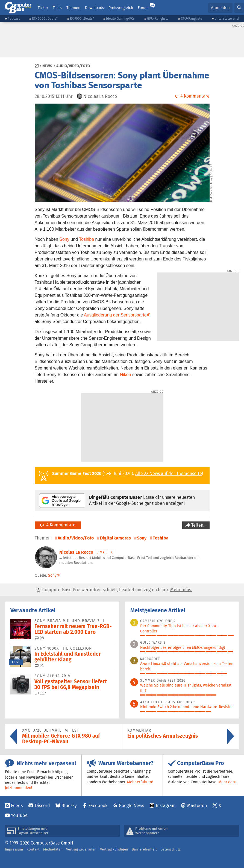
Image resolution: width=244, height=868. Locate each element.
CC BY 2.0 (211, 169)
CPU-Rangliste (192, 18)
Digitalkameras (115, 538)
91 (39, 665)
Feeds (17, 806)
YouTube (19, 815)
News (47, 66)
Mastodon (197, 806)
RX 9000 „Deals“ (82, 18)
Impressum (14, 849)
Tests (57, 8)
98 (39, 638)
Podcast (14, 18)
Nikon (126, 375)
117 (40, 693)
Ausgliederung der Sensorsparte (115, 315)
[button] (239, 8)
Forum (143, 8)
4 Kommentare (58, 525)
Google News (131, 806)
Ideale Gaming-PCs (120, 18)
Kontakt (33, 849)
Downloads (95, 8)
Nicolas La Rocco (76, 552)
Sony (64, 239)
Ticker (43, 8)
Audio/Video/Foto (73, 66)
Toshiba (86, 239)
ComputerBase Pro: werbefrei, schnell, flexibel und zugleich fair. (114, 590)
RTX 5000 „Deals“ (45, 18)
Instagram (166, 806)
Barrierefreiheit (144, 849)
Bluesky (69, 806)
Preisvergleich (121, 8)
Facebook (98, 806)
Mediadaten (53, 849)
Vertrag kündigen (114, 849)
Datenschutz (170, 849)
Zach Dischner (211, 187)
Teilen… (198, 525)
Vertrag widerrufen (81, 849)
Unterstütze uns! (227, 18)
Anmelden (220, 8)
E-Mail (102, 552)
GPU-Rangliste (158, 18)
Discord (42, 806)
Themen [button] (73, 8)
